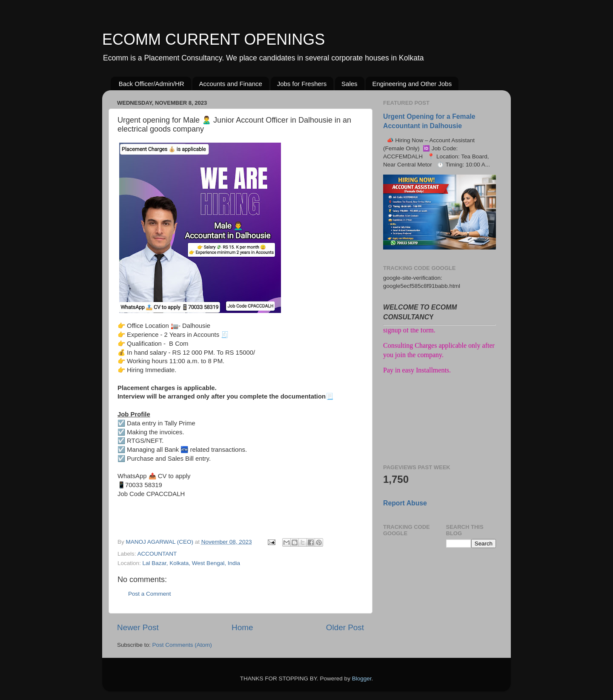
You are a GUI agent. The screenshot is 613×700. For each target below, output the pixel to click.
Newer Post (138, 627)
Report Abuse (405, 503)
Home (242, 627)
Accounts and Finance (230, 84)
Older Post (345, 627)
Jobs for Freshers (302, 84)
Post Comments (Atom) (182, 645)
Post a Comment (150, 594)
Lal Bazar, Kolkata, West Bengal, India (191, 563)
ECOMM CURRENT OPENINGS (213, 39)
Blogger (362, 678)
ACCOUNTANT (157, 554)
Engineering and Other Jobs (412, 84)
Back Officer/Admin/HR (152, 84)
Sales (349, 84)
